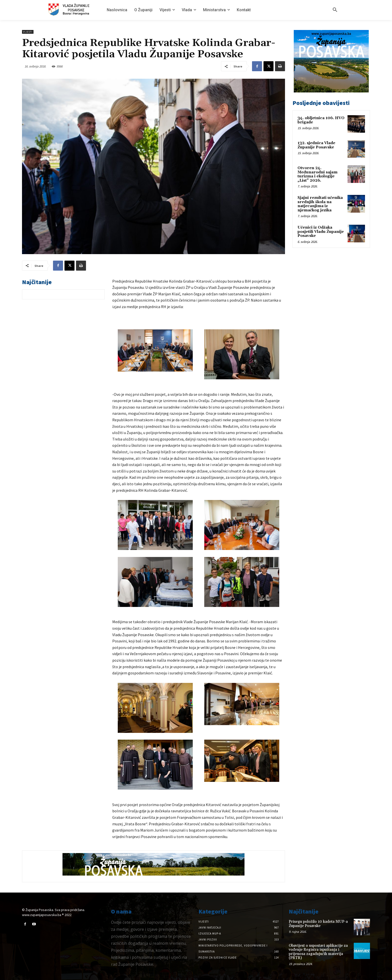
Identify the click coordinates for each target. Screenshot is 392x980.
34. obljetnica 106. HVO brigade (321, 120)
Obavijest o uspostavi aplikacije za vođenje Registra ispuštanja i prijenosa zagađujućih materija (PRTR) (318, 952)
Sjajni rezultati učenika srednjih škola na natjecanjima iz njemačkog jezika (320, 204)
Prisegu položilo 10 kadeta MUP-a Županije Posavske (318, 924)
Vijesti (28, 32)
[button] (335, 10)
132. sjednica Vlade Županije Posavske (316, 145)
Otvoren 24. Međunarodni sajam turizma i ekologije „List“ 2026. (317, 174)
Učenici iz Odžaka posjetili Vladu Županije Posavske (321, 232)
